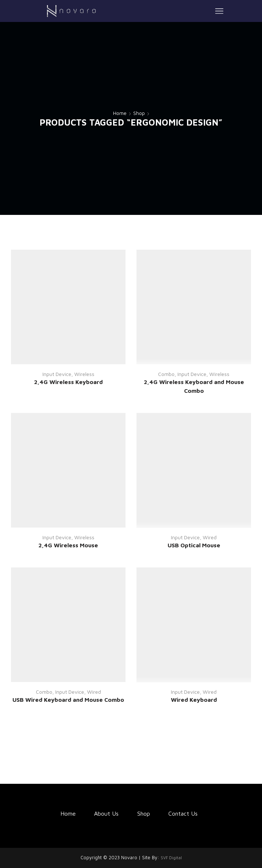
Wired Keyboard (194, 700)
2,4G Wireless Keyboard (68, 382)
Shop (139, 113)
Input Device (57, 374)
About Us (106, 813)
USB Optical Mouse (194, 545)
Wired (210, 537)
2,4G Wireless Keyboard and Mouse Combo (194, 386)
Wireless (84, 374)
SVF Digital (171, 858)
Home (120, 113)
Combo (166, 374)
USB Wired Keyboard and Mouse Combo (68, 700)
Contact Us (183, 813)
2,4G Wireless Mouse (68, 545)
